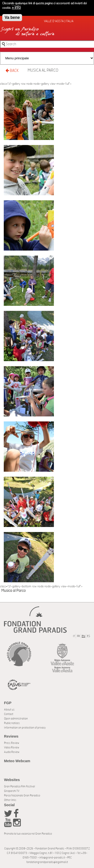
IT (74, 636)
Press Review (12, 743)
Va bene (12, 16)
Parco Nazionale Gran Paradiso (22, 795)
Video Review (12, 748)
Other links (10, 800)
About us (9, 710)
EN (83, 636)
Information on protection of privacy (25, 728)
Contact (9, 714)
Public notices (12, 723)
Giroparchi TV (12, 791)
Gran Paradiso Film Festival (19, 786)
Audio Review (12, 752)
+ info (16, 6)
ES (88, 636)
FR (78, 636)
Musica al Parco (43, 70)
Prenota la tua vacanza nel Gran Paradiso (28, 834)
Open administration (16, 719)
